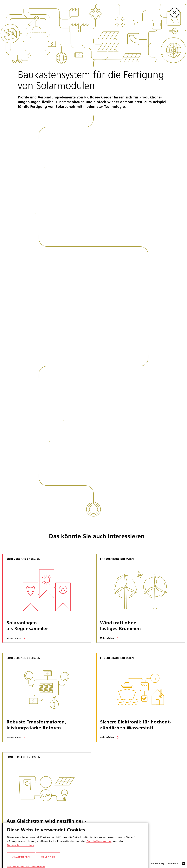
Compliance (126, 863)
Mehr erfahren (14, 638)
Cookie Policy (158, 863)
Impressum (173, 863)
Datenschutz (141, 863)
